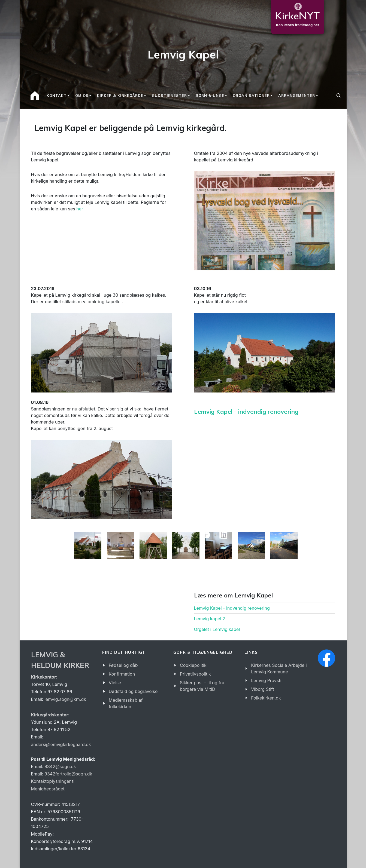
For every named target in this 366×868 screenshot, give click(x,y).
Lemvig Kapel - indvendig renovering (246, 412)
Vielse (115, 683)
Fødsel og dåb (123, 665)
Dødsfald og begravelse (133, 691)
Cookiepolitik (193, 665)
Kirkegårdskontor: (50, 715)
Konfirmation (122, 674)
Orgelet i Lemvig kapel (217, 629)
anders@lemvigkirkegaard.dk (61, 744)
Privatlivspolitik (195, 674)
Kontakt (57, 96)
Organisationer (251, 96)
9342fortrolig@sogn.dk (68, 774)
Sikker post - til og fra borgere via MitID (202, 686)
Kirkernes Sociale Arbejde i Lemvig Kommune (279, 668)
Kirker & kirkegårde (120, 96)
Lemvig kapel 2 (210, 619)
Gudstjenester (169, 96)
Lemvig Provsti (266, 680)
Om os (82, 96)
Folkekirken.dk (266, 698)
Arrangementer (297, 96)
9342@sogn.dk (60, 766)
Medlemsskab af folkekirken (126, 703)
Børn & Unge (210, 96)
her (80, 209)
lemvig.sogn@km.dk (65, 699)
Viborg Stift (262, 689)
